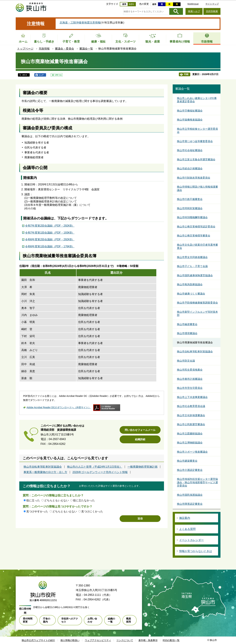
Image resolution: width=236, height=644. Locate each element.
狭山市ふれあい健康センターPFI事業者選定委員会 (197, 100)
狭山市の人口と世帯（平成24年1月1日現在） (95, 467)
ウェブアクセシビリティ (98, 640)
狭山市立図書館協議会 (190, 434)
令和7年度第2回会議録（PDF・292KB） (50, 226)
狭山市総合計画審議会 (190, 168)
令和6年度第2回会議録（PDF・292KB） (50, 239)
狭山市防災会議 (186, 361)
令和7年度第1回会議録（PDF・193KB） (50, 233)
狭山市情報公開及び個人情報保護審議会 (197, 188)
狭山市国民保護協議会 (190, 495)
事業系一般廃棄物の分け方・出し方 (45, 472)
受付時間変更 (28, 620)
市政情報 (44, 49)
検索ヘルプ (194, 11)
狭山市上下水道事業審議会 (192, 397)
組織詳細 (140, 439)
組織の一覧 (111, 620)
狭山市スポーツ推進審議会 (192, 452)
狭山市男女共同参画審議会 (192, 257)
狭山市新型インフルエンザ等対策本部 (197, 313)
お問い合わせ (92, 620)
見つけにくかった (92, 511)
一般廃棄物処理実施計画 (142, 467)
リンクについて (125, 640)
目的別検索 (212, 11)
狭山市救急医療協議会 (190, 284)
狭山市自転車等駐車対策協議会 (43, 467)
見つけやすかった (37, 511)
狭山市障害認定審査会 (190, 504)
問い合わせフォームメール (140, 430)
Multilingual (193, 4)
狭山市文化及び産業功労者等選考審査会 (197, 246)
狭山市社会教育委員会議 (191, 406)
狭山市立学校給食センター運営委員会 (197, 130)
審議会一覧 (86, 49)
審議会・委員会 (65, 49)
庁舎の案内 (47, 620)
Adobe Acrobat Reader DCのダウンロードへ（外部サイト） (59, 407)
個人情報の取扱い (70, 640)
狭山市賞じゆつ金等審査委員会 (195, 141)
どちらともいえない (56, 500)
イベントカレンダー (191, 540)
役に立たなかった (84, 500)
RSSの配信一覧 (171, 640)
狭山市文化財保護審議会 (191, 415)
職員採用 (128, 620)
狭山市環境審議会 (187, 333)
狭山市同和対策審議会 (190, 208)
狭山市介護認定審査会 (190, 470)
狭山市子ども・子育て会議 (192, 266)
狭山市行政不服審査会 (190, 199)
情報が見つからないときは (196, 551)
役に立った (33, 500)
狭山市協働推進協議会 (190, 120)
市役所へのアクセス (70, 620)
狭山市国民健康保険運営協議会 (195, 275)
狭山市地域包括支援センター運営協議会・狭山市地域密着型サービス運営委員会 (197, 482)
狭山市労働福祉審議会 (190, 111)
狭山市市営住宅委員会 (190, 388)
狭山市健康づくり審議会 (191, 294)
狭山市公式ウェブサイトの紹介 (38, 640)
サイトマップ (212, 4)
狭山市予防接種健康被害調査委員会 (197, 303)
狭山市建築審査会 (187, 461)
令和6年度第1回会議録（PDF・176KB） (50, 246)
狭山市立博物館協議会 (190, 443)
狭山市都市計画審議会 (190, 379)
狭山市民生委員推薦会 (190, 370)
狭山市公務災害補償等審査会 (194, 236)
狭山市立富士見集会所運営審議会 (196, 159)
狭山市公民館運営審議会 (191, 424)
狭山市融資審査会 (187, 324)
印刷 (186, 74)
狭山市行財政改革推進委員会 (194, 178)
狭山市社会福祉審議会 (190, 150)
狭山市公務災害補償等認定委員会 (196, 226)
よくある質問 (187, 529)
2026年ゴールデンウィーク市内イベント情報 (100, 472)
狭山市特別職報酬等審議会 (192, 217)
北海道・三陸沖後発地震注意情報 (80, 23)
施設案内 (185, 518)
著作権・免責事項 (148, 640)
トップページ (25, 49)
